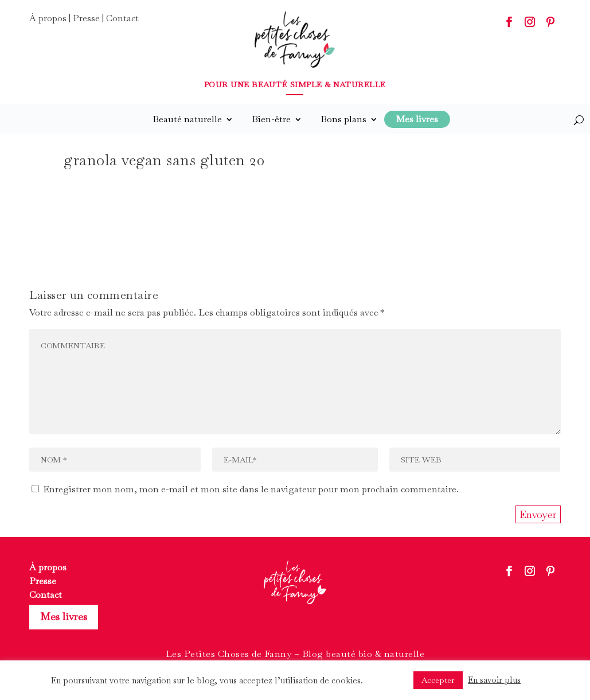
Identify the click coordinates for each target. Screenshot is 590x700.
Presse (86, 18)
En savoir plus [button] (494, 680)
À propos (48, 18)
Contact (122, 18)
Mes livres (64, 617)
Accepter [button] (438, 680)
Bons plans (343, 119)
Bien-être (271, 119)
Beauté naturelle (187, 119)
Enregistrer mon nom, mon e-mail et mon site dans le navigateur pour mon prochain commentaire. (251, 489)
